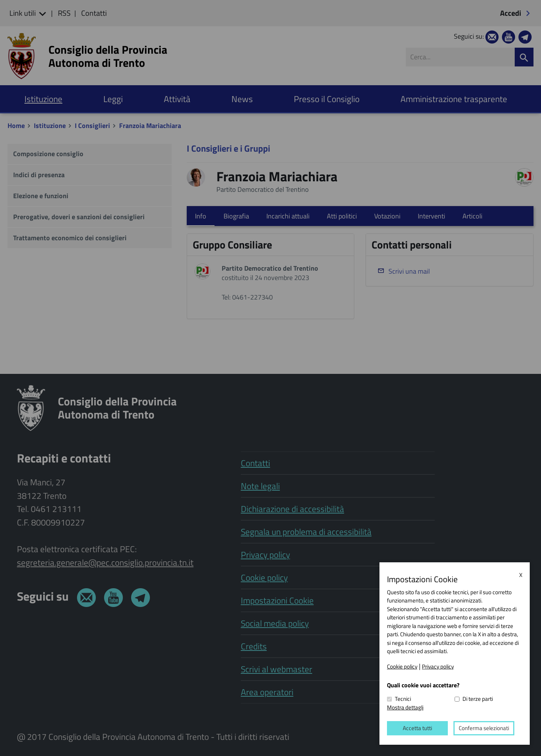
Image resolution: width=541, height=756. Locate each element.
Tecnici (403, 699)
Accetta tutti (417, 728)
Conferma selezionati (484, 728)
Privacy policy (438, 666)
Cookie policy (402, 666)
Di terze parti (478, 699)
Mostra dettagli (405, 707)
